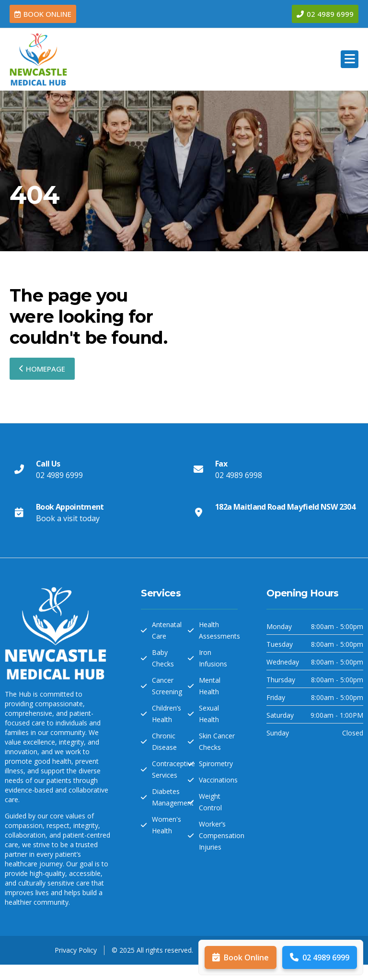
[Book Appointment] (19, 513)
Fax (221, 464)
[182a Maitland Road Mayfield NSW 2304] (198, 513)
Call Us (48, 464)
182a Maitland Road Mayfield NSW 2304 (285, 507)
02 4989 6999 (320, 957)
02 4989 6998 (239, 475)
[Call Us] (19, 469)
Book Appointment (70, 507)
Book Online (241, 957)
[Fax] (198, 469)
